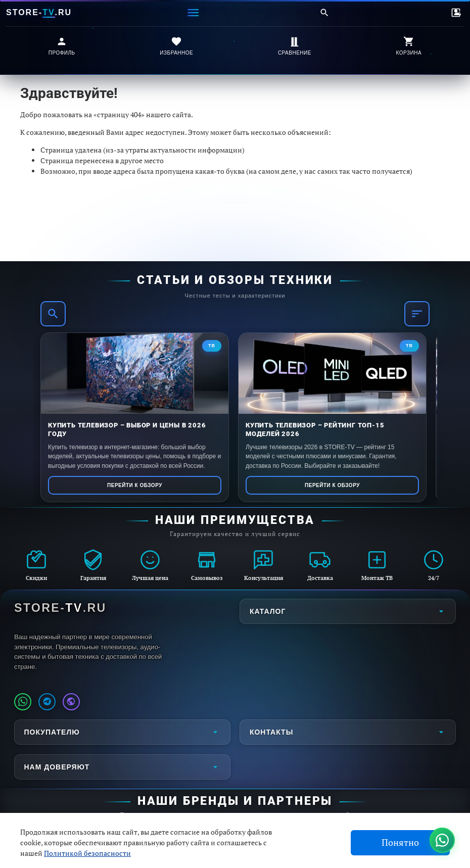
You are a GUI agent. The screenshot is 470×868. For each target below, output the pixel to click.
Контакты (348, 732)
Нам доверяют (122, 767)
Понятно (400, 842)
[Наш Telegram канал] (47, 702)
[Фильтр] (417, 314)
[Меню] (193, 13)
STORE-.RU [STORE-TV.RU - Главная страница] (60, 608)
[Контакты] (456, 13)
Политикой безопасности (87, 853)
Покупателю (122, 732)
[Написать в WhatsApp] (23, 702)
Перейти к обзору (135, 485)
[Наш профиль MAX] (71, 702)
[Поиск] (324, 13)
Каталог (348, 611)
